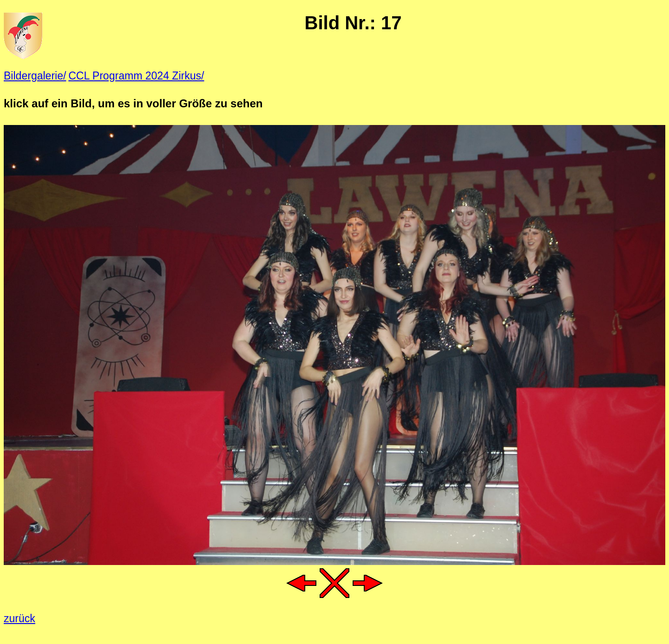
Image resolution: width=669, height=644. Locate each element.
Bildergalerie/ (35, 76)
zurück (20, 618)
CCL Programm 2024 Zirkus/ (136, 76)
